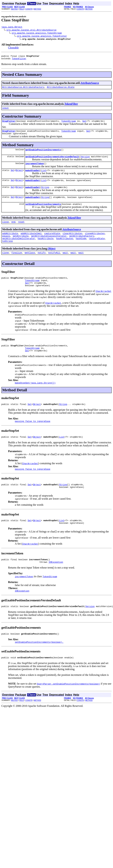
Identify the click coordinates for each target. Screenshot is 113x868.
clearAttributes (72, 242)
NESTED (14, 9)
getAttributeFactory (82, 245)
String (45, 194)
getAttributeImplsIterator (19, 248)
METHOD (37, 9)
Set (84, 124)
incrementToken (35, 169)
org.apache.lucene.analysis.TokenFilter (42, 36)
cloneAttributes (95, 242)
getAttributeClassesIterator (49, 245)
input (5, 110)
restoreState (97, 248)
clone (5, 264)
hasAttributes (65, 248)
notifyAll (54, 264)
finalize (17, 264)
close (5, 230)
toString (7, 251)
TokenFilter (19, 60)
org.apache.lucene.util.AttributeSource (31, 30)
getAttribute (21, 245)
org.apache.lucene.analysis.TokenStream (37, 33)
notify (42, 264)
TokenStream (69, 124)
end (13, 230)
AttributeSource (90, 84)
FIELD (22, 9)
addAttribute (10, 242)
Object (19, 176)
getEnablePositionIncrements (43, 154)
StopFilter (9, 124)
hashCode (81, 248)
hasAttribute (46, 248)
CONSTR (29, 9)
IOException (56, 582)
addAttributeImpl (31, 242)
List (44, 176)
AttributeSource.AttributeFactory (23, 89)
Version (85, 162)
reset (21, 230)
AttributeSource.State (61, 89)
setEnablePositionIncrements (43, 212)
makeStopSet (33, 176)
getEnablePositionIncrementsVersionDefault (52, 162)
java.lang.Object (12, 27)
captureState (52, 242)
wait (65, 264)
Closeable (13, 48)
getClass (30, 264)
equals (6, 245)
